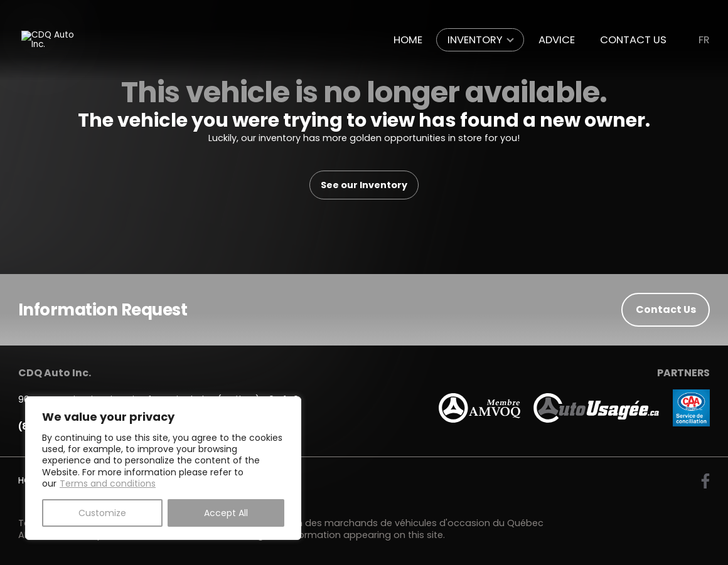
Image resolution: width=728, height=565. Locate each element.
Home (408, 40)
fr (704, 40)
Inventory (475, 40)
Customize (102, 513)
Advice (557, 40)
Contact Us (633, 40)
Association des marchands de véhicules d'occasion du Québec (396, 523)
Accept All (226, 513)
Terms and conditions (108, 483)
